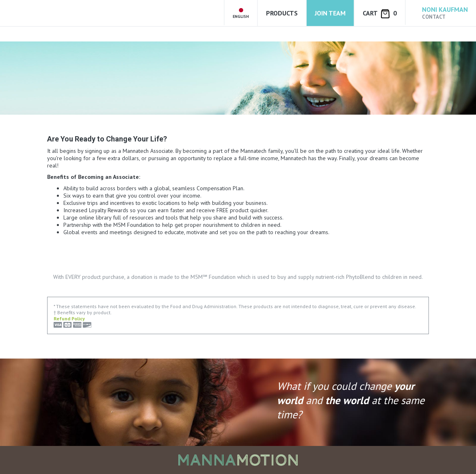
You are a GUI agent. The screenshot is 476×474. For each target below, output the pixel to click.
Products (282, 13)
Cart (380, 14)
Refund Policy (69, 319)
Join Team (330, 13)
